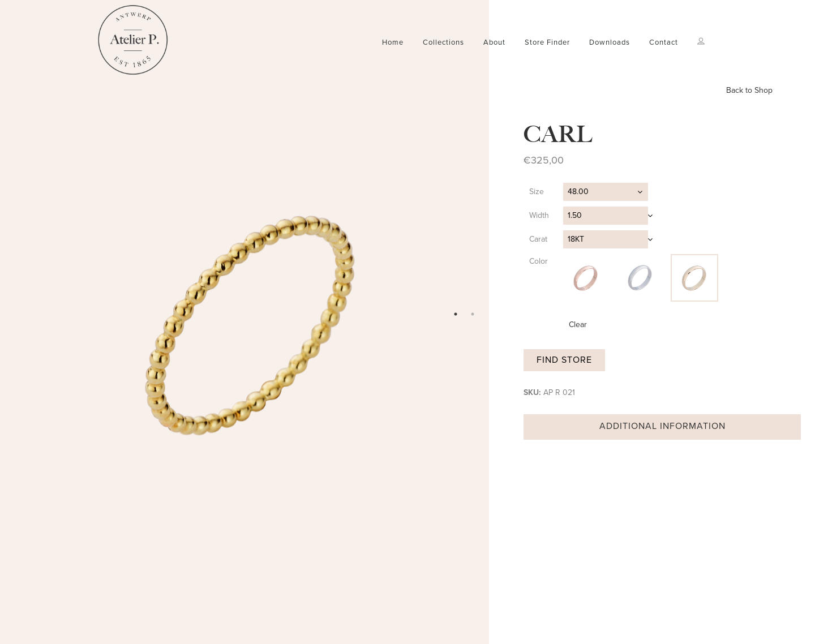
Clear (578, 325)
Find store (564, 360)
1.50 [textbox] (575, 215)
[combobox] (606, 192)
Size (537, 192)
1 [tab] (456, 314)
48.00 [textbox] (578, 192)
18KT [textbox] (576, 239)
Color (539, 261)
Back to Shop (749, 90)
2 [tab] (473, 314)
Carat (538, 239)
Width (539, 215)
